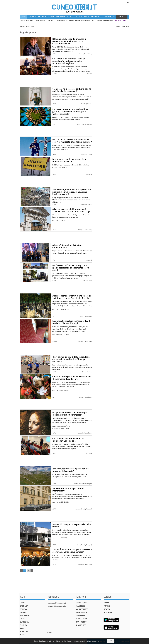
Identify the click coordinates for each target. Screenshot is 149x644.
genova (107, 609)
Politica (42, 17)
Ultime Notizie (108, 17)
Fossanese (85, 21)
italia (106, 603)
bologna (108, 612)
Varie (87, 17)
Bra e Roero (108, 21)
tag (26, 26)
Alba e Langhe (96, 21)
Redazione (53, 597)
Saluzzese (52, 21)
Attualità (60, 17)
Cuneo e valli (42, 21)
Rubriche (95, 17)
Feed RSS (50, 633)
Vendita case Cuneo (123, 26)
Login (129, 2)
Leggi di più (95, 641)
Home (23, 17)
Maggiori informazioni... (57, 606)
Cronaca (32, 17)
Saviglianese (75, 21)
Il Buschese (81, 625)
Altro (23, 635)
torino (107, 606)
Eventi (51, 17)
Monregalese (63, 21)
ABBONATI (122, 17)
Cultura (78, 17)
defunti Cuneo (120, 21)
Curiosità (24, 622)
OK (111, 641)
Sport (70, 17)
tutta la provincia (28, 21)
